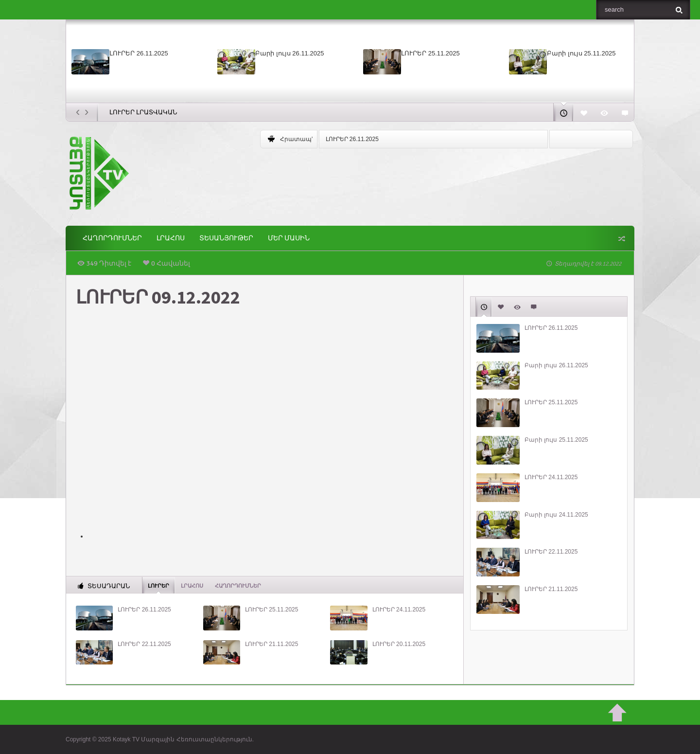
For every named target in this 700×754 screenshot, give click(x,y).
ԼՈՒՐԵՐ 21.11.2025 (271, 644)
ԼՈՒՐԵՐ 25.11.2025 (430, 53)
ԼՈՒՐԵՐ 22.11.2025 (144, 644)
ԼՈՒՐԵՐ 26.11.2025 (139, 53)
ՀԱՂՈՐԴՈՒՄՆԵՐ (112, 238)
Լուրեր (158, 585)
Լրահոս (171, 238)
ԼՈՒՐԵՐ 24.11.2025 (399, 610)
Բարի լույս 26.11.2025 (289, 53)
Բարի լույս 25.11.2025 (581, 53)
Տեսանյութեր (226, 238)
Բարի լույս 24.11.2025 (556, 515)
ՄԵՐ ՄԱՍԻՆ (289, 238)
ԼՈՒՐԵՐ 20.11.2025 (399, 644)
